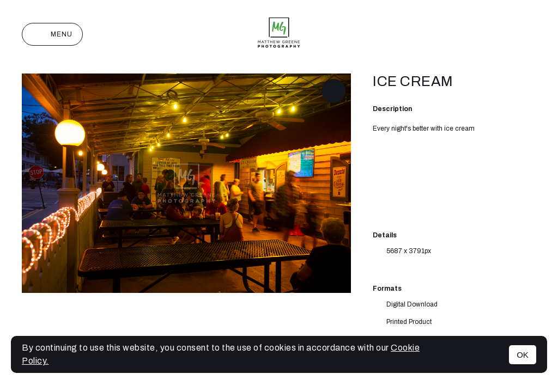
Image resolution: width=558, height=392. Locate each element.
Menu (52, 34)
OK (523, 355)
